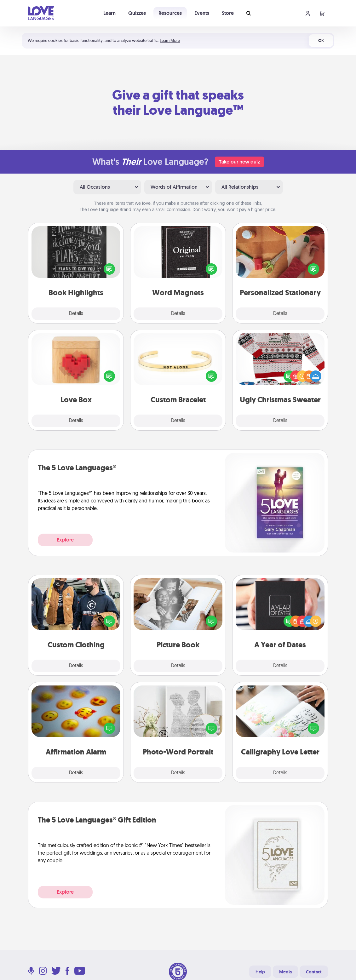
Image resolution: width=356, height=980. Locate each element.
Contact (314, 972)
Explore (65, 540)
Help (260, 972)
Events (202, 13)
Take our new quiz (239, 162)
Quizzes (137, 13)
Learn (109, 13)
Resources (170, 13)
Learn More (170, 40)
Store (228, 13)
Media (285, 972)
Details (76, 314)
